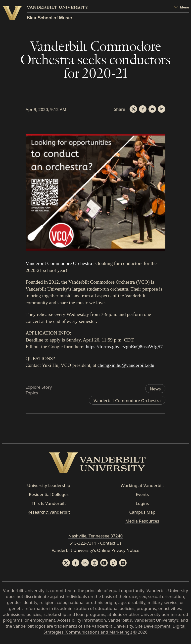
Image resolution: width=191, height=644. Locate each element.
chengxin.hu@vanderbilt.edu (126, 365)
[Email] (152, 109)
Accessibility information (82, 620)
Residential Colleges (49, 494)
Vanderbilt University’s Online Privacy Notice (95, 550)
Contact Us (111, 543)
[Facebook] (143, 109)
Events (142, 494)
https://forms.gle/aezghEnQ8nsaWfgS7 (124, 346)
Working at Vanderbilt (142, 485)
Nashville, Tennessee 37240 (95, 536)
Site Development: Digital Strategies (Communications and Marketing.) (115, 629)
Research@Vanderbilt (49, 512)
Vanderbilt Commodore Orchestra (59, 263)
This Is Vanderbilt (49, 503)
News (155, 389)
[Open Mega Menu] (182, 8)
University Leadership (49, 485)
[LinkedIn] (162, 109)
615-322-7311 (83, 543)
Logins (142, 503)
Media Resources (142, 521)
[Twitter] (133, 109)
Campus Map (142, 512)
